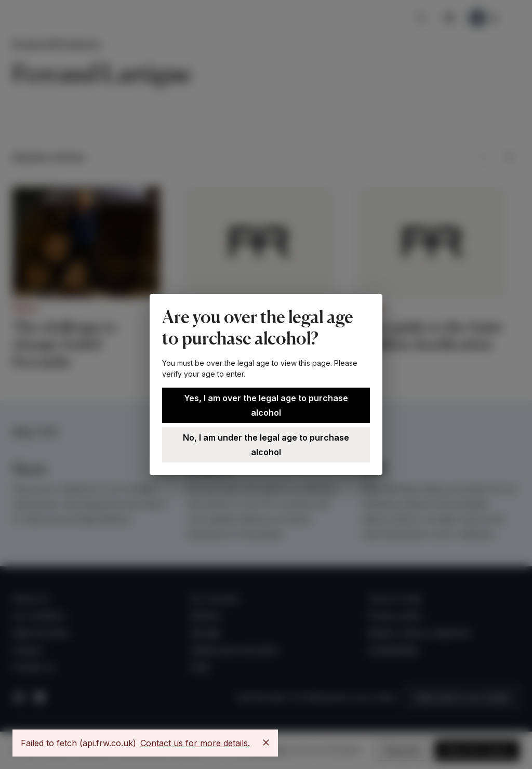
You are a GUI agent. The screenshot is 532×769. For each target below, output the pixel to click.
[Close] (266, 743)
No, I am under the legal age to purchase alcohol (266, 445)
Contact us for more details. (195, 743)
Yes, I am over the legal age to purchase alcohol (266, 405)
